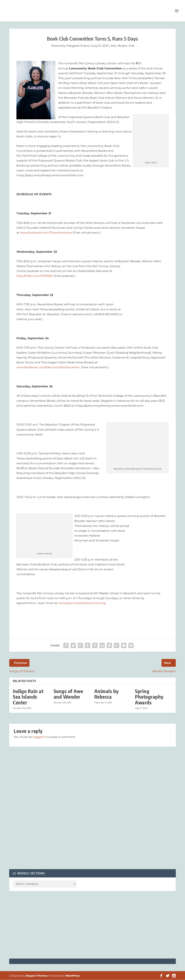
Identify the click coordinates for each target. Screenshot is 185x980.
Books (122, 46)
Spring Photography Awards (149, 697)
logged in (40, 737)
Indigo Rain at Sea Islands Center (28, 697)
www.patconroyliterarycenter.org (82, 603)
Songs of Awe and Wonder (68, 694)
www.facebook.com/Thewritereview (46, 233)
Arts (114, 46)
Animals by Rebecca (107, 694)
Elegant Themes (37, 976)
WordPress (73, 976)
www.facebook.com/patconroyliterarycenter (48, 367)
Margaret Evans (78, 46)
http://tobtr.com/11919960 (35, 276)
